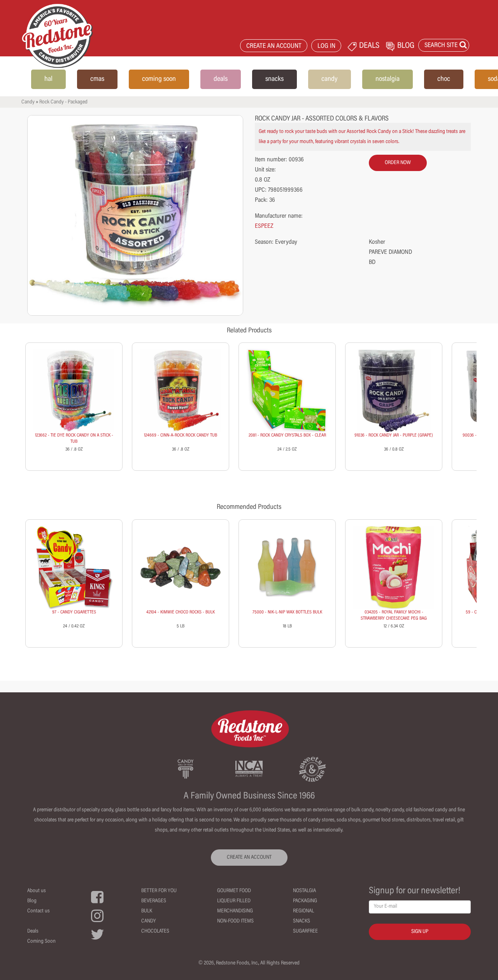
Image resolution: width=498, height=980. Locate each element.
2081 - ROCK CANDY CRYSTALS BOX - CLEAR (287, 435)
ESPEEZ (264, 226)
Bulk (147, 911)
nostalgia (388, 79)
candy (330, 79)
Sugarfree (305, 931)
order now (398, 163)
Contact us (39, 911)
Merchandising (235, 911)
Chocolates (155, 931)
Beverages (154, 901)
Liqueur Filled (234, 901)
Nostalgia (304, 891)
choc (444, 79)
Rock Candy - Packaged (63, 102)
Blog (32, 901)
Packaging (305, 901)
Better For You (159, 891)
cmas (97, 79)
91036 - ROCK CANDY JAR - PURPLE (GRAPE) (394, 435)
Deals (33, 931)
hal (48, 79)
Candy (28, 102)
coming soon (159, 79)
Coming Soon (41, 942)
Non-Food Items (235, 921)
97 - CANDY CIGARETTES (74, 612)
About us (37, 891)
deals (221, 79)
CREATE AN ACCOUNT (274, 46)
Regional (303, 911)
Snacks (302, 921)
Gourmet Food (234, 891)
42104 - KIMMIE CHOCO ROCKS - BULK (181, 612)
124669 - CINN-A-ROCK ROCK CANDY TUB (181, 435)
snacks (274, 79)
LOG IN (326, 46)
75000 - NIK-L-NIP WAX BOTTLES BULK (287, 612)
